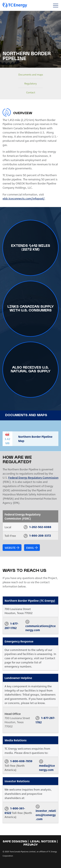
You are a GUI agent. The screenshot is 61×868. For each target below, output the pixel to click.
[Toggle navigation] (56, 5)
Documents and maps (31, 74)
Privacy (31, 845)
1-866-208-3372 (40, 535)
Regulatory (31, 83)
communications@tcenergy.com (41, 628)
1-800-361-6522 (15, 810)
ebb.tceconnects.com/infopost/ (24, 198)
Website (10, 548)
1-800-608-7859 (21, 761)
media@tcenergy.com (47, 768)
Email (30, 548)
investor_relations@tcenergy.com (46, 815)
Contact (31, 92)
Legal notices (43, 842)
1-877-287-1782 (11, 626)
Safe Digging (15, 842)
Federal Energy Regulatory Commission (33, 477)
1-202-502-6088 (40, 527)
